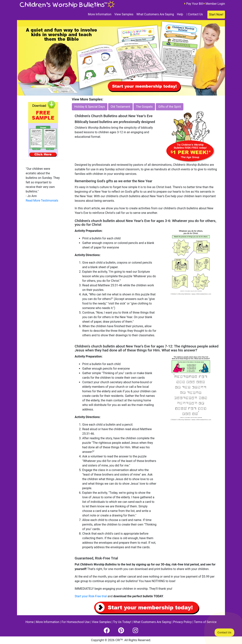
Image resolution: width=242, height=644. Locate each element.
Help (180, 14)
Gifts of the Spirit (170, 107)
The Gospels (144, 107)
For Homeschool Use (76, 622)
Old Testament (120, 107)
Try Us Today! (122, 622)
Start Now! (216, 14)
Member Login (215, 4)
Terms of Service (205, 622)
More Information (100, 14)
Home (30, 622)
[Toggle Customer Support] (225, 632)
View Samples (124, 14)
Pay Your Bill (195, 4)
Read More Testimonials (42, 201)
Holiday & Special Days (90, 107)
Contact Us (195, 14)
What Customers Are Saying (155, 14)
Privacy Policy (183, 622)
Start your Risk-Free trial (91, 596)
